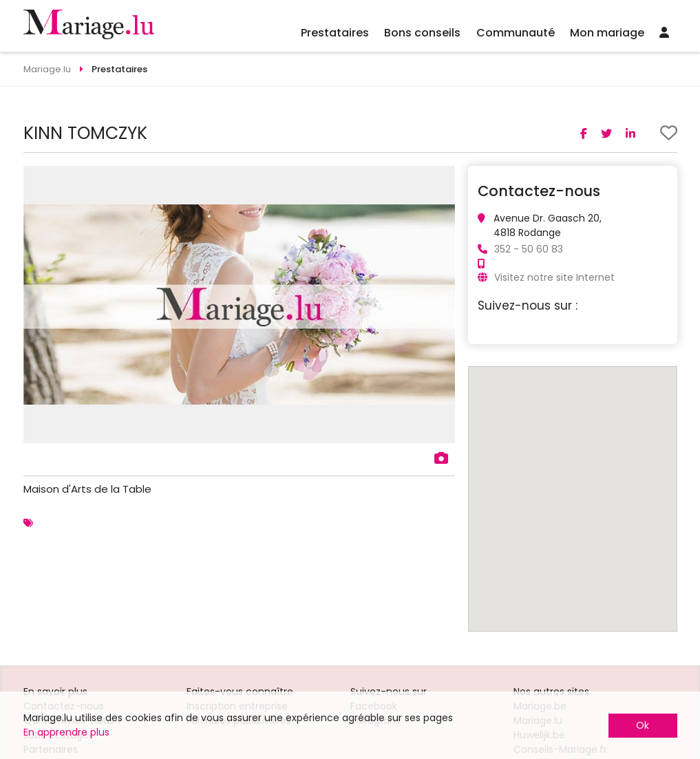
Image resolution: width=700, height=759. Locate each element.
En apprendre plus (66, 732)
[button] (443, 178)
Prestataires (335, 33)
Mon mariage (607, 33)
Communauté (516, 33)
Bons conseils (422, 33)
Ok (643, 725)
